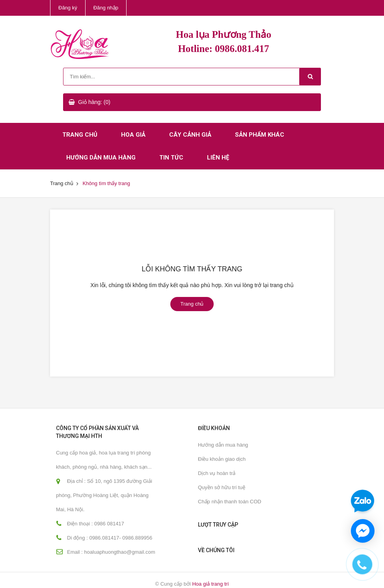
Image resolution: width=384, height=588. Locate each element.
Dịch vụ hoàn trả (217, 473)
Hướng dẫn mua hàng (101, 158)
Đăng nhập (106, 8)
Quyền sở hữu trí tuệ (222, 487)
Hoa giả (133, 135)
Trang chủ (80, 135)
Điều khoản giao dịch (222, 459)
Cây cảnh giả (190, 135)
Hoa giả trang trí (210, 584)
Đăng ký (68, 8)
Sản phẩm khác (260, 135)
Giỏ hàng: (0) (94, 102)
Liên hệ (218, 158)
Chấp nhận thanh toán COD (230, 502)
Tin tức (171, 158)
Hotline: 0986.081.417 (223, 49)
